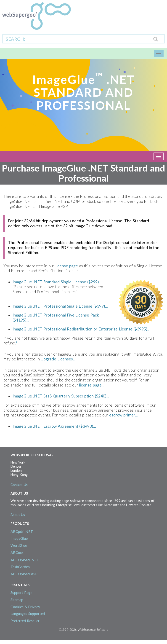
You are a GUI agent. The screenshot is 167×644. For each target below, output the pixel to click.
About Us (18, 515)
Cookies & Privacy (25, 607)
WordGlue (19, 545)
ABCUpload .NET (25, 560)
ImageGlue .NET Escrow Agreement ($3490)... (54, 426)
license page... (92, 385)
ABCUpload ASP (24, 574)
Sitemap (17, 600)
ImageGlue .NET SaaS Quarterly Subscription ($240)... (61, 396)
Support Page (21, 592)
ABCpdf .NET (22, 531)
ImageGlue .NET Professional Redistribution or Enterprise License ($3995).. (81, 329)
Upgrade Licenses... (58, 359)
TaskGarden (20, 567)
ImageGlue (19, 538)
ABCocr (17, 552)
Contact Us (19, 485)
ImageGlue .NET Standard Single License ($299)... (57, 282)
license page (67, 266)
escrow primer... (123, 415)
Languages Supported (28, 613)
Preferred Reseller (25, 621)
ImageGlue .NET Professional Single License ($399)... (60, 306)
